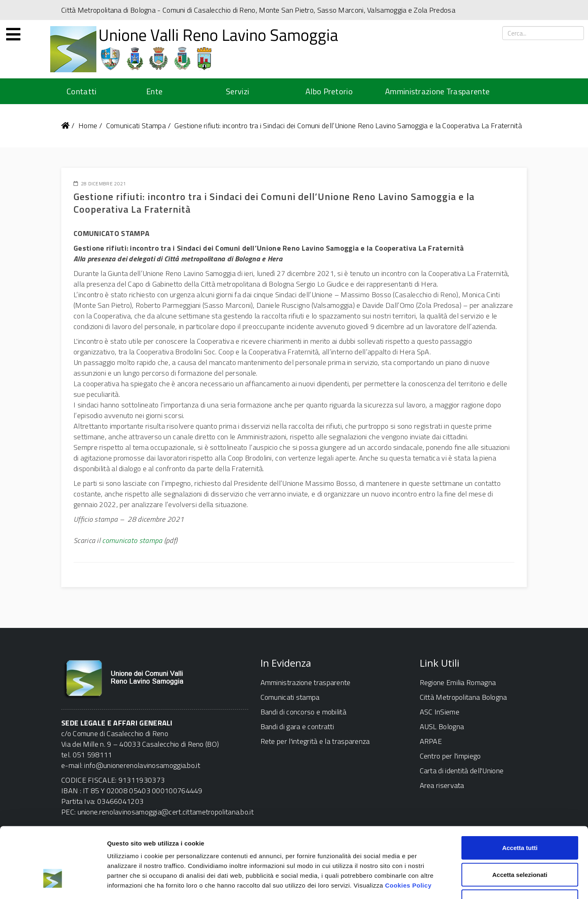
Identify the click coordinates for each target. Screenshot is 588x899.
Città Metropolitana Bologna (463, 697)
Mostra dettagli (430, 883)
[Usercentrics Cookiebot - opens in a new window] (53, 883)
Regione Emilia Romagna (458, 682)
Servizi (237, 91)
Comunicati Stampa (136, 126)
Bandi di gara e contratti (297, 727)
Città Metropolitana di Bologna (108, 10)
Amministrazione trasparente (306, 682)
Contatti (81, 91)
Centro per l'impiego (450, 756)
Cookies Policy (408, 829)
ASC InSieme (440, 712)
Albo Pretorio (329, 91)
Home (88, 126)
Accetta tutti (520, 792)
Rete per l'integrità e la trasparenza (315, 741)
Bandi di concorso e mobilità (303, 712)
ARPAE (431, 741)
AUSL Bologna (442, 727)
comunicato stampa (132, 540)
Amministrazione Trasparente (437, 91)
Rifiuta (520, 845)
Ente (154, 91)
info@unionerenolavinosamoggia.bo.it (142, 765)
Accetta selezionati (520, 819)
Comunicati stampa (290, 697)
